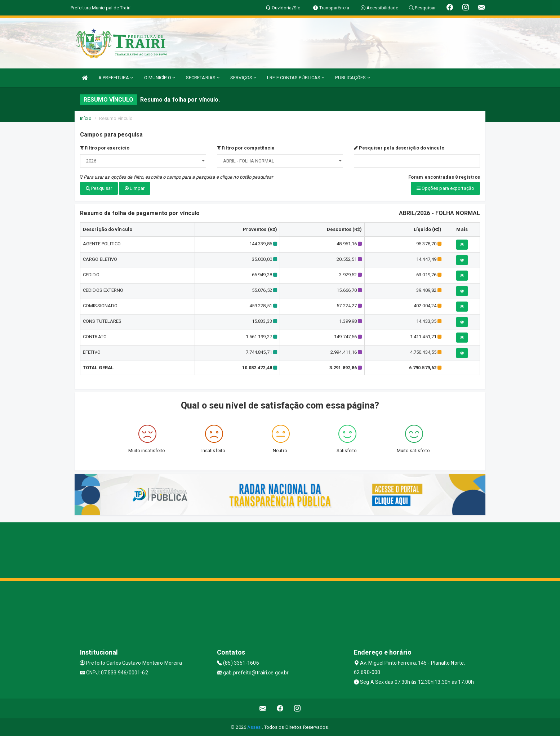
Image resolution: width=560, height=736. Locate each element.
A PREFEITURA (116, 78)
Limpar (135, 188)
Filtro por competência (246, 148)
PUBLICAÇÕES (352, 78)
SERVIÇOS (243, 78)
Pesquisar (99, 188)
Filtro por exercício (105, 148)
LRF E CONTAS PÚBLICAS (296, 78)
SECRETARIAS (203, 78)
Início (86, 118)
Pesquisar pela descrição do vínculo (399, 148)
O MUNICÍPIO (160, 78)
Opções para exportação (445, 188)
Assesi (255, 727)
